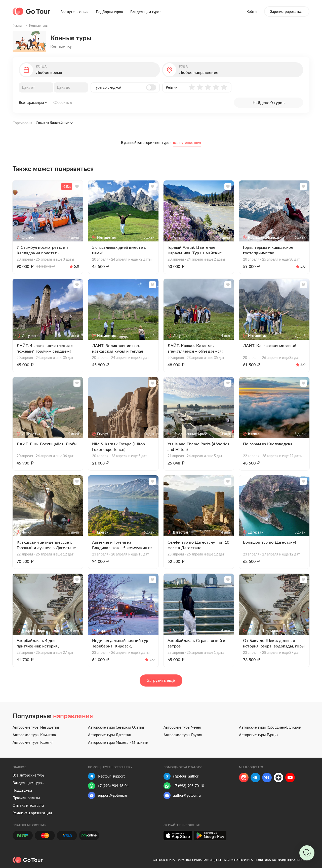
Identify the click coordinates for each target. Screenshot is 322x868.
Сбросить (63, 102)
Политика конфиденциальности (282, 860)
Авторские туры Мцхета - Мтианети (118, 742)
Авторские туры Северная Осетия (116, 727)
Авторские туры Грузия (183, 735)
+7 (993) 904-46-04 (108, 786)
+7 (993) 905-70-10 (184, 786)
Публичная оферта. (238, 860)
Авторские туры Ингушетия (36, 727)
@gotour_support (106, 776)
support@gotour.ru (108, 795)
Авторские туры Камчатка (34, 735)
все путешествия (187, 143)
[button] (89, 70)
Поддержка (22, 790)
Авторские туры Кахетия (33, 742)
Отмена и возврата (28, 805)
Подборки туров (109, 12)
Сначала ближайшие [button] (54, 123)
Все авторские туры (29, 775)
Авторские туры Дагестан (110, 735)
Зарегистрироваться (287, 11)
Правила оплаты (26, 798)
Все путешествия (74, 12)
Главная (18, 26)
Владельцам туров (146, 12)
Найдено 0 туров (268, 102)
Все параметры (33, 102)
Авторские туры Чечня (182, 727)
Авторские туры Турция (259, 735)
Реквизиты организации (32, 813)
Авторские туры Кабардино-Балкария (270, 727)
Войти (252, 11)
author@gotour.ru (182, 795)
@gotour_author (181, 776)
